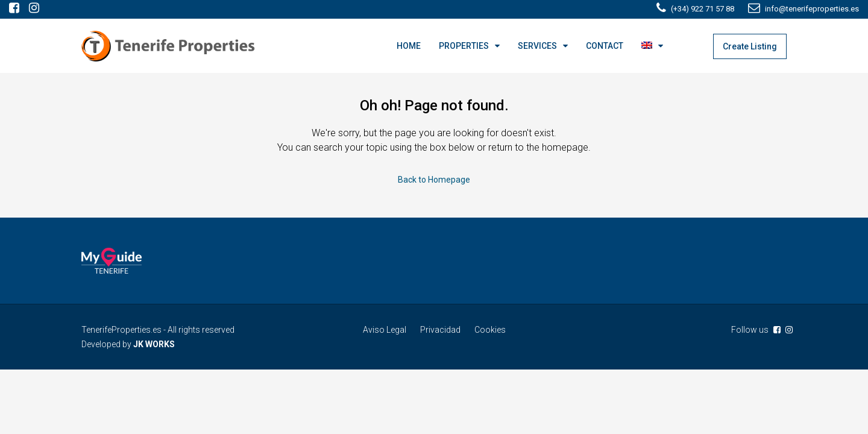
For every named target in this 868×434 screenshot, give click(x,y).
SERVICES (537, 46)
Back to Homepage (434, 180)
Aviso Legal (385, 330)
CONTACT (605, 46)
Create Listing (750, 46)
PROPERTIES (464, 46)
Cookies (490, 330)
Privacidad (440, 330)
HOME (409, 46)
